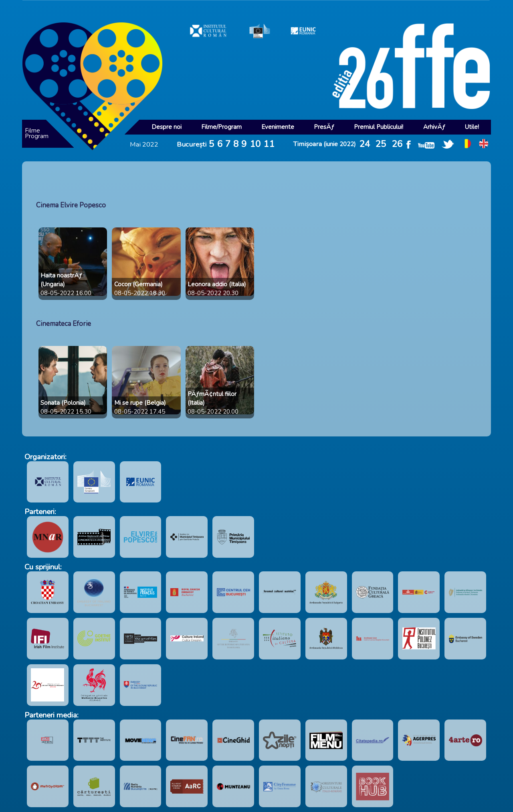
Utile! (472, 127)
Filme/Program (221, 127)
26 (397, 144)
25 (381, 144)
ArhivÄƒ (434, 127)
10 (255, 144)
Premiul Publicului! (379, 127)
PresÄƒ (324, 127)
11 (269, 144)
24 (365, 144)
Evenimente (278, 127)
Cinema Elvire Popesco (71, 205)
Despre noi (167, 127)
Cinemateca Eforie (64, 324)
